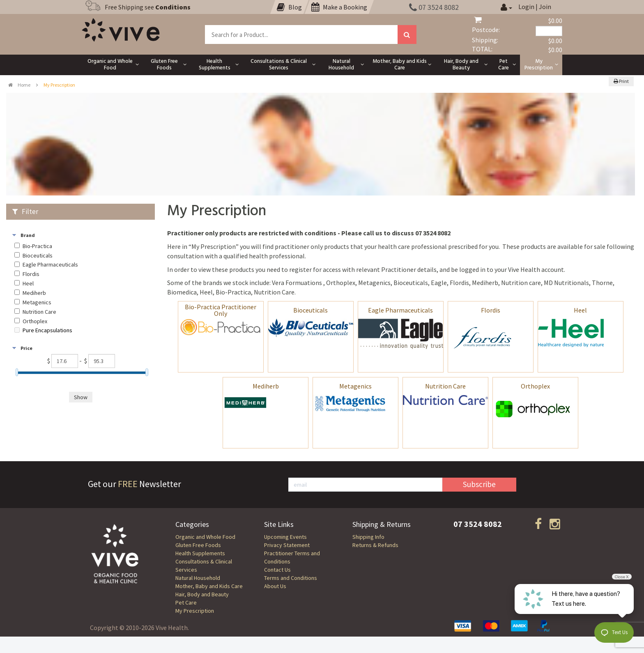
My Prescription (195, 611)
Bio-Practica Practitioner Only (221, 310)
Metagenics (355, 386)
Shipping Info (368, 537)
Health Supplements (200, 553)
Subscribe (479, 484)
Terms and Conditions (291, 578)
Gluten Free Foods (198, 545)
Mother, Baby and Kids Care (209, 586)
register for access (315, 269)
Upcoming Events (285, 537)
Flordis (491, 310)
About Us (275, 586)
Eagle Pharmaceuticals (400, 310)
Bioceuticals (310, 310)
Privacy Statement (287, 545)
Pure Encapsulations (47, 330)
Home (19, 85)
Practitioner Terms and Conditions (292, 557)
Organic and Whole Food (205, 537)
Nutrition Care (445, 386)
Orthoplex (535, 386)
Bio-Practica (37, 246)
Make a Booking (339, 7)
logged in (472, 269)
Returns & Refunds (375, 545)
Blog (289, 7)
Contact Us (277, 570)
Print (621, 81)
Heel (580, 310)
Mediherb (266, 386)
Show (81, 397)
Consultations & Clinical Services (204, 566)
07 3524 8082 (434, 7)
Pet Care (186, 602)
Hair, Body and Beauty (202, 594)
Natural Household (198, 578)
